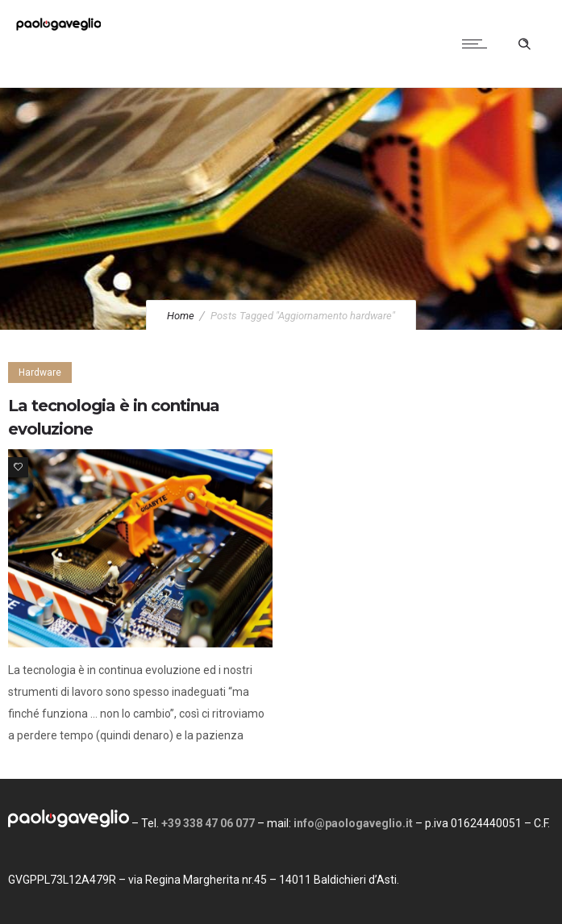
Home (181, 316)
